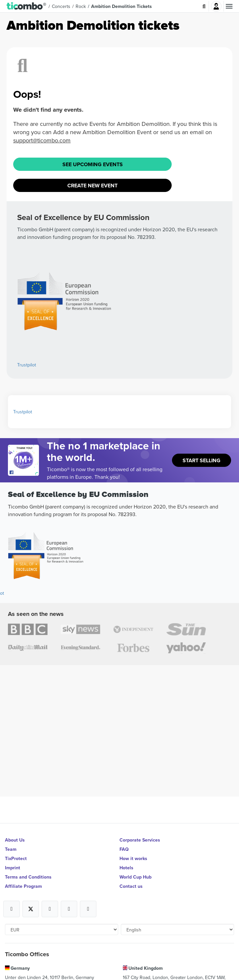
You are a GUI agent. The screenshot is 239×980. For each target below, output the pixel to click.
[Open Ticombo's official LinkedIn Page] (88, 909)
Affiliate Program (23, 886)
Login (216, 6)
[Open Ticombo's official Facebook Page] (24, 472)
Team (11, 849)
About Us (15, 840)
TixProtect (16, 858)
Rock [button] (81, 6)
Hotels (126, 868)
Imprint (13, 868)
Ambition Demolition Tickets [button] (121, 6)
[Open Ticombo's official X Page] (31, 909)
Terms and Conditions (28, 877)
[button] (27, 6)
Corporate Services (140, 840)
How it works (133, 858)
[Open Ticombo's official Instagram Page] (50, 909)
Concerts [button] (61, 6)
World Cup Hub (136, 877)
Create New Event (92, 186)
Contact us (131, 886)
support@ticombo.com (42, 140)
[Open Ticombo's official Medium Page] (69, 909)
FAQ (124, 849)
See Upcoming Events (93, 164)
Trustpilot (27, 365)
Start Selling (202, 460)
